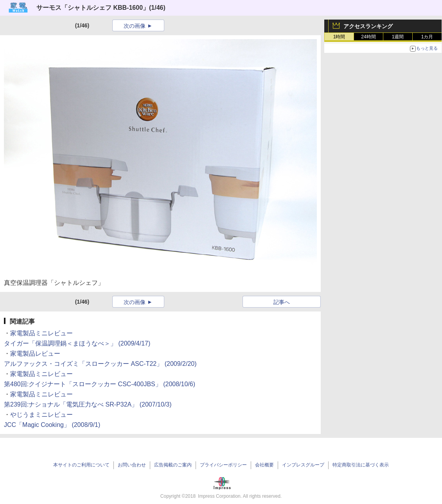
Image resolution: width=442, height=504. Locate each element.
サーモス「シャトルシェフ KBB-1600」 (93, 8)
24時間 (368, 37)
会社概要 (264, 465)
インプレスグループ (303, 465)
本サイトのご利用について (81, 465)
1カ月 (427, 37)
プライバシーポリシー (223, 465)
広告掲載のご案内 (173, 465)
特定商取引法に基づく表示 (361, 465)
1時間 (339, 37)
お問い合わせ (132, 465)
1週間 (398, 37)
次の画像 (135, 26)
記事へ (282, 302)
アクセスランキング (368, 26)
